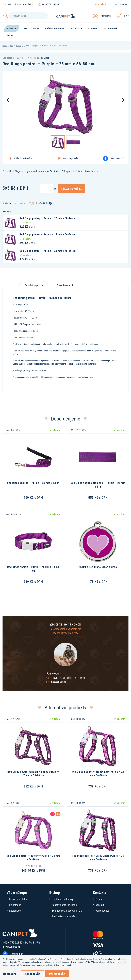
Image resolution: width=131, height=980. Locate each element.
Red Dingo (45, 58)
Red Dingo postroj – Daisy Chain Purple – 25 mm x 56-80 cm (98, 857)
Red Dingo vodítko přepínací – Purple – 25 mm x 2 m (98, 485)
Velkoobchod (102, 911)
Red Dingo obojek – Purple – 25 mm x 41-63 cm (33, 569)
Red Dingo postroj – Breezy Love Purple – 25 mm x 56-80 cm (98, 773)
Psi (11, 45)
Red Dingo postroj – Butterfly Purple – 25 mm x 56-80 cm (33, 857)
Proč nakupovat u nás (64, 916)
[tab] (33, 283)
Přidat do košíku (72, 189)
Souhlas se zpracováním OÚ (67, 911)
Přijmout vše (57, 974)
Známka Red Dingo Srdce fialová (98, 567)
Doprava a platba (24, 4)
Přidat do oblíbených (23, 158)
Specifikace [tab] (64, 285)
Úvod (5, 45)
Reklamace (15, 905)
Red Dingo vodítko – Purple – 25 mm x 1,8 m (33, 483)
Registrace (15, 911)
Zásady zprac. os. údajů (65, 905)
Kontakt (7, 4)
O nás (99, 899)
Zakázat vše (32, 974)
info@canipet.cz (58, 682)
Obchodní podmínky (63, 899)
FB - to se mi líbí (117, 158)
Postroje (19, 45)
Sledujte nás (16, 954)
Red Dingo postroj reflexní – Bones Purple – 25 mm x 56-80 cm (33, 773)
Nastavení (10, 974)
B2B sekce (100, 4)
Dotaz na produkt (71, 158)
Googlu (50, 962)
